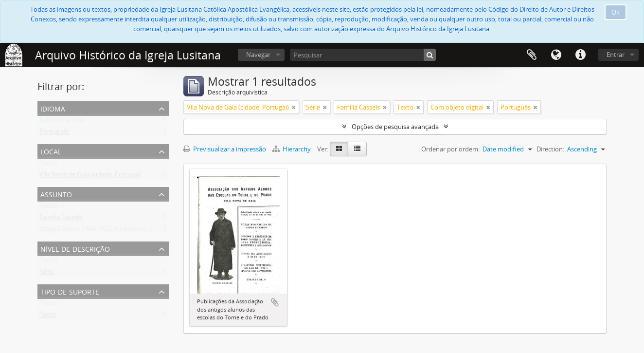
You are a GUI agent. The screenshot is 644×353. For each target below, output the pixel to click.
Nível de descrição (75, 248)
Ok (616, 12)
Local (51, 151)
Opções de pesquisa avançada (395, 127)
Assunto (56, 194)
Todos (48, 165)
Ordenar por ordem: (450, 149)
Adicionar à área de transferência (275, 302)
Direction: (550, 149)
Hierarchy (292, 149)
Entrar (616, 55)
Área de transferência (532, 55)
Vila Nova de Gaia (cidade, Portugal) (90, 176)
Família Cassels (61, 219)
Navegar (258, 55)
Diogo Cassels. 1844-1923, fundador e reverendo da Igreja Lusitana (135, 231)
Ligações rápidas (580, 55)
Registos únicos (62, 122)
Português (54, 133)
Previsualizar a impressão (225, 149)
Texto (48, 316)
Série (46, 274)
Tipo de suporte (70, 291)
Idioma (556, 55)
